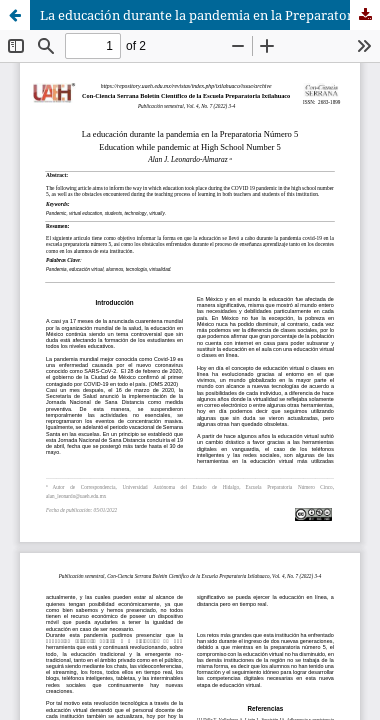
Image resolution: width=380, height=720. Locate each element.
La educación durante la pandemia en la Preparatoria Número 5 (210, 15)
